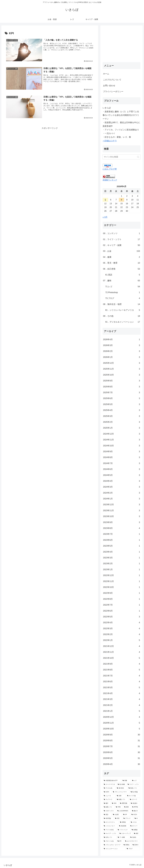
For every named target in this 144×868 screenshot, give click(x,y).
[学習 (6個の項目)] (118, 818)
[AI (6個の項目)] (137, 818)
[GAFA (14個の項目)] (107, 792)
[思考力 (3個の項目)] (136, 845)
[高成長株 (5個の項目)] (124, 826)
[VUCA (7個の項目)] (135, 815)
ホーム (106, 74)
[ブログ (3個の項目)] (133, 849)
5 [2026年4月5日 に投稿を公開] (105, 200)
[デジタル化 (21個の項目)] (109, 788)
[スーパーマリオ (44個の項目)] (110, 784)
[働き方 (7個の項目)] (136, 811)
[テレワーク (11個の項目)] (109, 800)
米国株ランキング (110, 180)
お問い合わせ (109, 86)
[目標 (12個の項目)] (121, 796)
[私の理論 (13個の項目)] (135, 792)
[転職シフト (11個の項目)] (122, 800)
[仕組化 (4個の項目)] (135, 837)
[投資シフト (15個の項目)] (134, 788)
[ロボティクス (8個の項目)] (109, 811)
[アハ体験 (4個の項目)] (123, 837)
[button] (138, 157)
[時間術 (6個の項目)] (124, 822)
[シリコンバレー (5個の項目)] (110, 826)
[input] (121, 157)
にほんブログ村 (110, 169)
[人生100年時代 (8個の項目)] (123, 811)
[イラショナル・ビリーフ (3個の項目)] (112, 845)
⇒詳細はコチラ (110, 141)
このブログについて (112, 80)
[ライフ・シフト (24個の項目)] (133, 784)
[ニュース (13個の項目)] (109, 796)
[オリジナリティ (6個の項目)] (111, 822)
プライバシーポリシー (113, 92)
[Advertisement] (50, 146)
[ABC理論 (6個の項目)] (108, 818)
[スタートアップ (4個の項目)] (126, 834)
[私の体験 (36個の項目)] (121, 784)
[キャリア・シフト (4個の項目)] (110, 834)
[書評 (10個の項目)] (107, 803)
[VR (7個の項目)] (126, 815)
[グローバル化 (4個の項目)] (109, 841)
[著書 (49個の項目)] (126, 781)
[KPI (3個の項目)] (120, 841)
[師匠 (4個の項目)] (137, 834)
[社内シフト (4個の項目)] (110, 837)
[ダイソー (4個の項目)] (135, 826)
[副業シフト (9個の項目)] (109, 807)
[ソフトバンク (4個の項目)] (124, 830)
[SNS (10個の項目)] (115, 803)
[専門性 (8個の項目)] (136, 807)
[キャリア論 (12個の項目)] (133, 796)
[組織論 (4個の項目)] (135, 830)
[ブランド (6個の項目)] (128, 818)
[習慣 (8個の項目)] (127, 807)
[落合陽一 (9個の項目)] (135, 803)
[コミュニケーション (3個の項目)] (114, 849)
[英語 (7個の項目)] (107, 815)
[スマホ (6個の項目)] (135, 822)
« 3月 (105, 217)
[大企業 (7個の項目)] (117, 815)
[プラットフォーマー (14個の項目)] (121, 792)
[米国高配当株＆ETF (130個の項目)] (112, 781)
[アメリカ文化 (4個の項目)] (110, 830)
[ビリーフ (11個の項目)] (135, 800)
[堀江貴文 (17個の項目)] (121, 788)
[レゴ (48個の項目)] (136, 781)
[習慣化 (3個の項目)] (127, 845)
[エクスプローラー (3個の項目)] (132, 841)
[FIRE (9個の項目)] (119, 807)
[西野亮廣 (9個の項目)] (124, 803)
